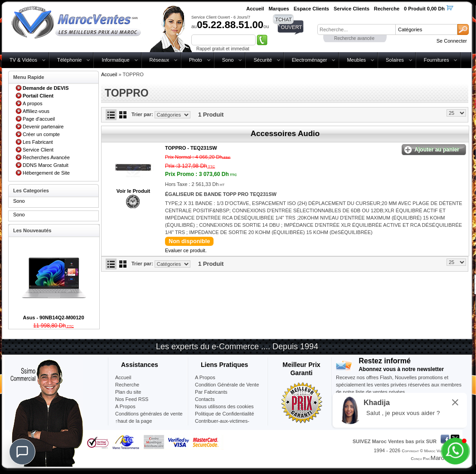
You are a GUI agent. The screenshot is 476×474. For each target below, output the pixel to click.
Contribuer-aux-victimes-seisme (222, 425)
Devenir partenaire (43, 127)
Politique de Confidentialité (224, 414)
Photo (196, 60)
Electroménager (310, 60)
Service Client (38, 150)
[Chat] (22, 452)
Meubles (356, 60)
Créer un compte (41, 134)
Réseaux (159, 60)
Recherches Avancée (46, 157)
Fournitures (437, 60)
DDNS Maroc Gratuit (46, 165)
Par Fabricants (211, 392)
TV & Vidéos (23, 60)
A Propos (205, 377)
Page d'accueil (39, 119)
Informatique (115, 60)
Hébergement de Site (46, 173)
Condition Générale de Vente (227, 385)
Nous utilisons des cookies (224, 406)
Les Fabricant (38, 142)
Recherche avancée (354, 38)
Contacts (205, 399)
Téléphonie (69, 60)
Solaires (395, 60)
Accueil (109, 74)
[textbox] (356, 29)
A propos (32, 103)
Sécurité (262, 60)
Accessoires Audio (285, 134)
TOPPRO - (191, 148)
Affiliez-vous (36, 111)
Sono (228, 60)
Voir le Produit (133, 191)
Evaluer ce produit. (186, 250)
